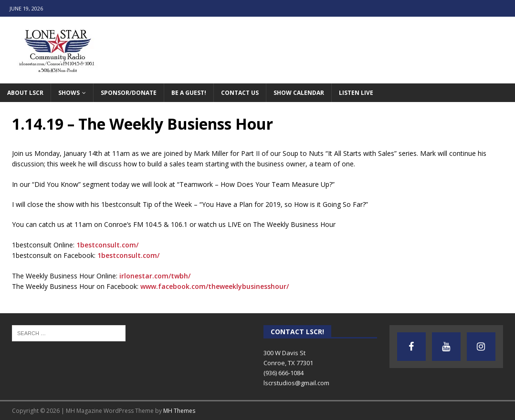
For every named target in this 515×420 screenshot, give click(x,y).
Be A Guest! (189, 93)
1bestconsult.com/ (107, 245)
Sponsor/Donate (129, 93)
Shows (69, 93)
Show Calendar (299, 93)
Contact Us (240, 93)
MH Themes (179, 411)
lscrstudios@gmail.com (296, 383)
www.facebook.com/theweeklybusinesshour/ (215, 286)
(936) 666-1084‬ (284, 373)
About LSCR (25, 93)
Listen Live (356, 93)
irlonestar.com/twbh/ (155, 276)
